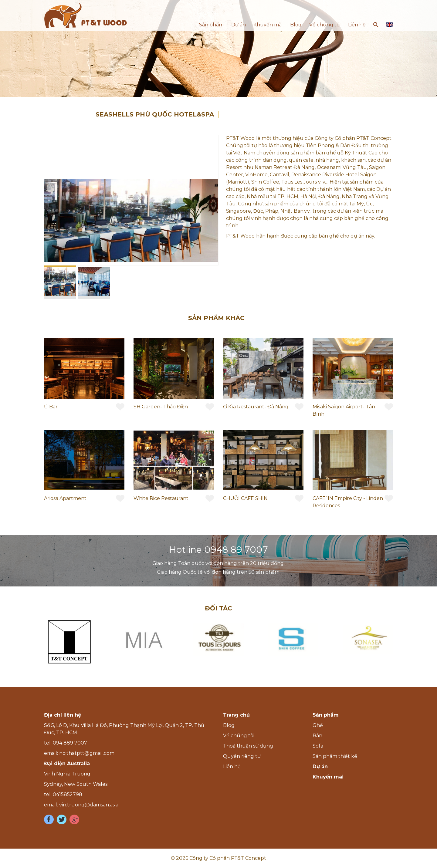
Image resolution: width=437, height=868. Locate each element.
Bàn (317, 736)
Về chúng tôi (325, 25)
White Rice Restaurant (161, 498)
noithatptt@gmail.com (87, 753)
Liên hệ (357, 25)
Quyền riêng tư (242, 756)
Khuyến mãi (268, 25)
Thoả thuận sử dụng (248, 746)
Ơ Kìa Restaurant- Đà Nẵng (256, 407)
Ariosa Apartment (65, 498)
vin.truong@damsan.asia (89, 805)
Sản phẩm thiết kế (335, 756)
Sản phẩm (211, 25)
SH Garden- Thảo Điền (161, 407)
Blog (296, 25)
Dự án (239, 25)
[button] (213, 140)
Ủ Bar (51, 407)
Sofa (318, 746)
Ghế (318, 725)
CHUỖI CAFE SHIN (245, 498)
